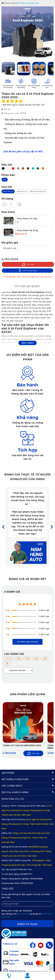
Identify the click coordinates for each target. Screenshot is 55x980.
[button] (52, 527)
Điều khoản (23, 914)
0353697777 (26, 874)
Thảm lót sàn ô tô (29, 3)
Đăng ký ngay (27, 924)
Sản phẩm (12, 3)
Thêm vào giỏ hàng (28, 271)
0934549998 (36, 879)
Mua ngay (28, 264)
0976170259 (27, 883)
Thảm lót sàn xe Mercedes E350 (22, 745)
